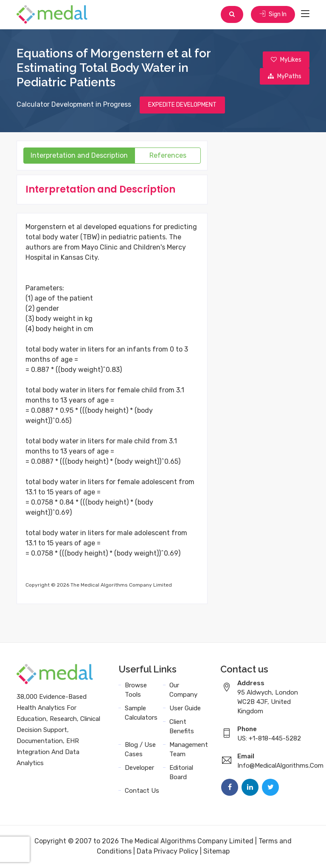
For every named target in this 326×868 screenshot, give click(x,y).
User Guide (185, 709)
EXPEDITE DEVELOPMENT (182, 106)
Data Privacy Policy (167, 852)
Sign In (273, 15)
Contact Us (142, 791)
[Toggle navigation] (305, 14)
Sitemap (216, 852)
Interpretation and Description (79, 156)
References (168, 156)
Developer (139, 769)
